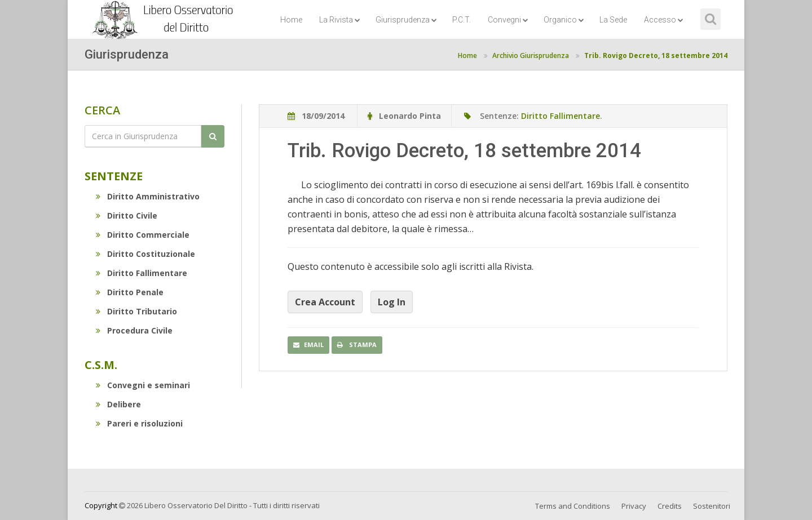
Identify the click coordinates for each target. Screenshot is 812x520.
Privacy (634, 506)
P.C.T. (462, 20)
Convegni (508, 20)
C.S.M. (101, 365)
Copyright (101, 505)
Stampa (357, 345)
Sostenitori (712, 506)
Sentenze (114, 176)
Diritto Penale (130, 292)
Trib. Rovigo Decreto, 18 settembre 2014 (656, 55)
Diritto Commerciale (143, 235)
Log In (392, 302)
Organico (564, 20)
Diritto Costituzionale (145, 254)
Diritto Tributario (136, 311)
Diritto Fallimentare (142, 273)
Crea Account (325, 302)
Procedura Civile (134, 330)
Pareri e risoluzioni (139, 423)
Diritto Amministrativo (148, 196)
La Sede (613, 20)
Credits (670, 506)
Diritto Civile (127, 215)
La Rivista (340, 20)
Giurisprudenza (406, 20)
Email (308, 345)
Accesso (664, 20)
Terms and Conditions (573, 506)
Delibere (118, 404)
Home (291, 20)
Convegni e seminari (143, 385)
